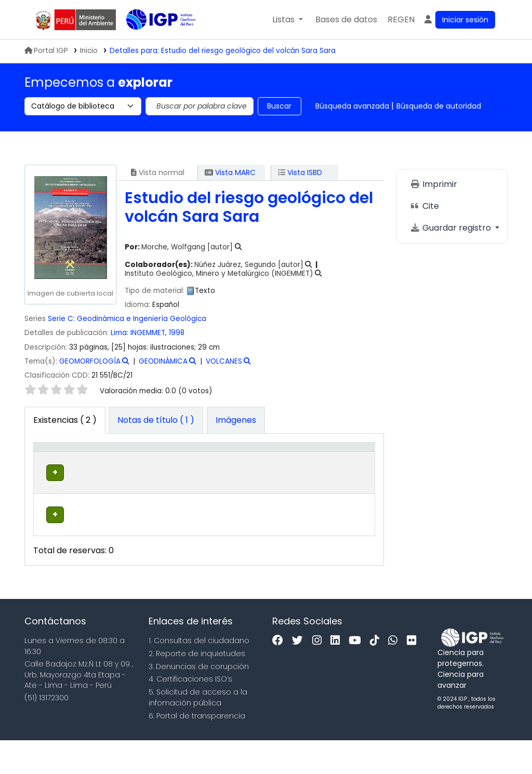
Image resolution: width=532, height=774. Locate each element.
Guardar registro (451, 228)
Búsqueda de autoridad (439, 106)
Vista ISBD (300, 172)
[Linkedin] (338, 675)
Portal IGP (46, 51)
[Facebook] (280, 675)
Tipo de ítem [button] (48, 463)
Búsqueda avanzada (352, 106)
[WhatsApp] (395, 675)
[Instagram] (320, 675)
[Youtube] (357, 675)
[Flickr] (414, 675)
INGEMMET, (150, 333)
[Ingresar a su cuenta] (459, 20)
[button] (288, 20)
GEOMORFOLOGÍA (90, 361)
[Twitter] (300, 675)
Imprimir (434, 184)
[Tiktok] (377, 675)
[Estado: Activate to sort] (308, 463)
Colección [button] (165, 474)
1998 (177, 333)
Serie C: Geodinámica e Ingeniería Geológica (127, 319)
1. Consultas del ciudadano (199, 675)
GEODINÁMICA (163, 361)
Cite (424, 206)
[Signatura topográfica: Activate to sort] (245, 463)
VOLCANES (224, 361)
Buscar (279, 106)
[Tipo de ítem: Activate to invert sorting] (55, 463)
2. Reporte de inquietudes (197, 687)
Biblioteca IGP (152, 41)
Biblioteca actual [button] (101, 469)
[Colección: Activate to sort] (173, 463)
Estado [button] (302, 474)
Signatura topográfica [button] (234, 469)
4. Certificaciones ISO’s (190, 713)
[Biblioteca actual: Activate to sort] (109, 463)
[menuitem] (401, 20)
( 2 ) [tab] (65, 420)
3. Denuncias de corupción (199, 700)
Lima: (121, 333)
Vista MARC (230, 172)
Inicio (89, 51)
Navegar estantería (230, 512)
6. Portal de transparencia (197, 750)
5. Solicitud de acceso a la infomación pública (198, 732)
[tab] (156, 420)
